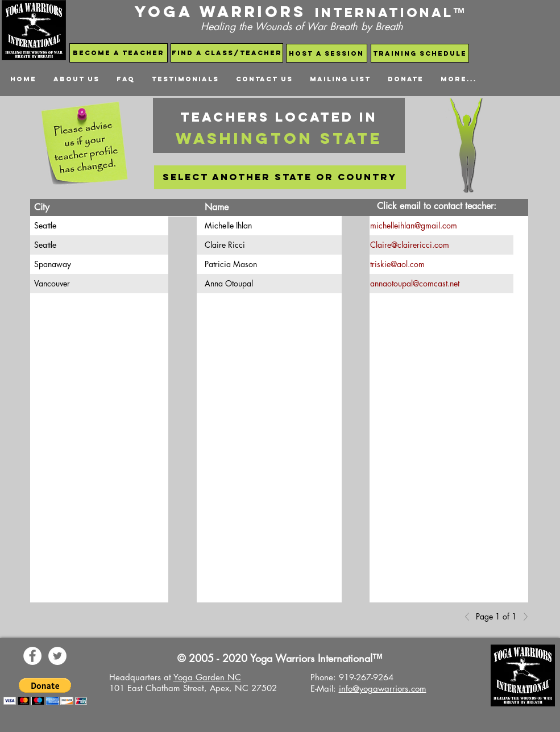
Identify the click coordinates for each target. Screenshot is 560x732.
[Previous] (470, 617)
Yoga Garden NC (207, 677)
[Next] (522, 617)
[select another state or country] (280, 177)
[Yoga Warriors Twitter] (57, 656)
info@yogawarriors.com (383, 689)
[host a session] (327, 53)
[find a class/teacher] (227, 53)
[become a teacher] (119, 53)
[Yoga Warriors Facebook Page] (32, 656)
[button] (45, 691)
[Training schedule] (420, 53)
